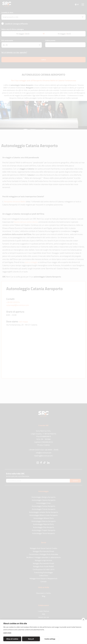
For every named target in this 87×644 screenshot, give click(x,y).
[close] (83, 620)
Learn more (7, 633)
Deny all (28, 639)
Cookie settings (46, 639)
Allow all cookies (11, 639)
